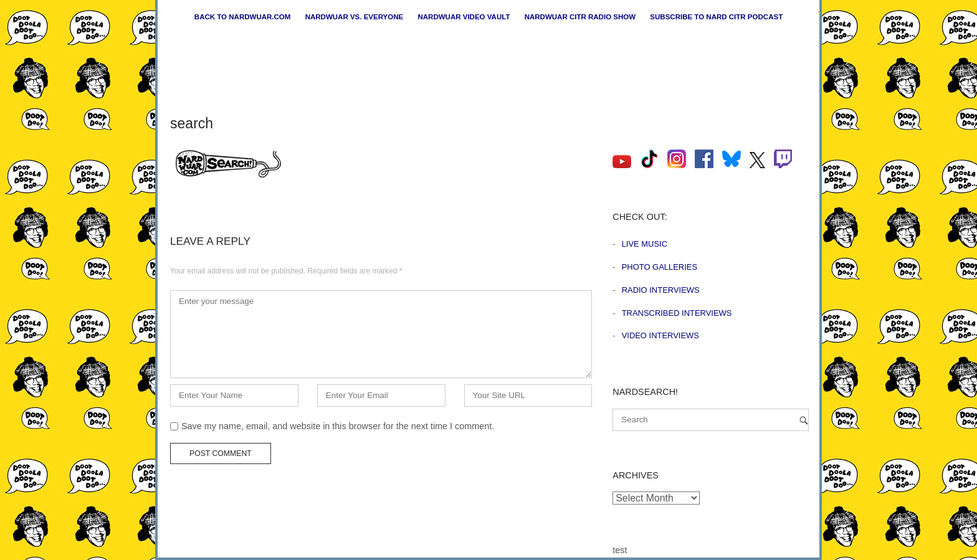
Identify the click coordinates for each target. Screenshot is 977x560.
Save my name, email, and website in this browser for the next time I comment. (338, 426)
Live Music (645, 244)
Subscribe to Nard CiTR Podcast (716, 17)
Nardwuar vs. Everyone (355, 17)
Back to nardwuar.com (243, 17)
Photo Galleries (660, 267)
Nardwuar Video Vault (464, 17)
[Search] (804, 420)
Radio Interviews (661, 290)
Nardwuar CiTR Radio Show (580, 17)
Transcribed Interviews (677, 313)
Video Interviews (660, 335)
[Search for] (711, 420)
